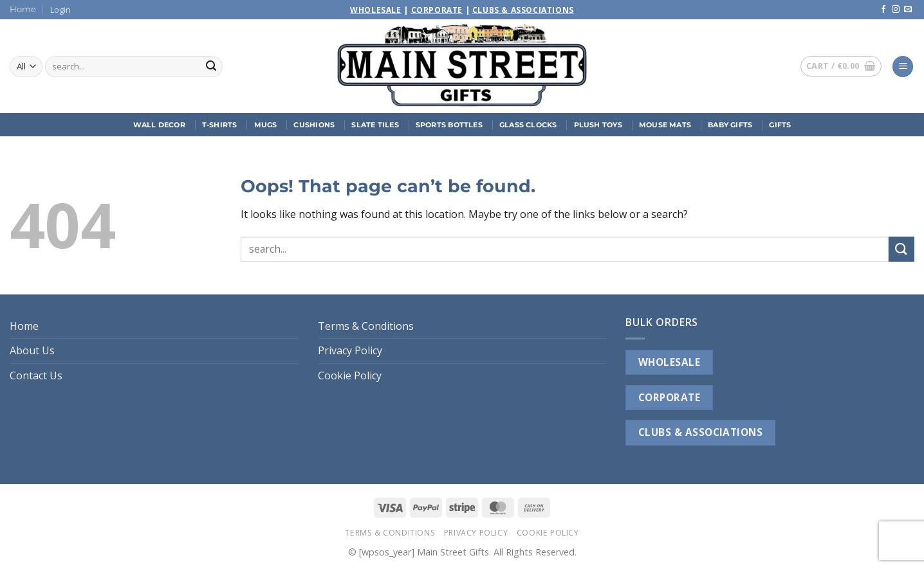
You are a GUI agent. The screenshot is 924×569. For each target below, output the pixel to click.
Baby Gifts (730, 125)
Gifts (780, 125)
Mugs (266, 125)
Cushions (314, 125)
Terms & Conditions (366, 326)
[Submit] (211, 67)
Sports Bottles (449, 125)
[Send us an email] (908, 10)
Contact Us (36, 375)
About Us (32, 350)
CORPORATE (669, 397)
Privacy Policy (350, 350)
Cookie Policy (350, 375)
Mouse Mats (665, 125)
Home (23, 9)
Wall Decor (159, 125)
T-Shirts (220, 125)
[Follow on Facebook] (883, 10)
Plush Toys (598, 125)
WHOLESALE (669, 362)
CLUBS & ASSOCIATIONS (700, 432)
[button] (60, 10)
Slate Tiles (375, 125)
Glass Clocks (528, 125)
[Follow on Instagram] (896, 10)
